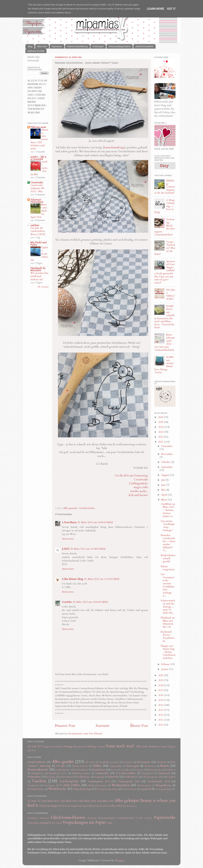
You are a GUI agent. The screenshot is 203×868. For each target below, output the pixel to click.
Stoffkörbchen (131, 777)
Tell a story (142, 747)
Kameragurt (133, 766)
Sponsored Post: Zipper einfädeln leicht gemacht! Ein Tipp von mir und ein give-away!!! (165, 272)
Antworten (68, 539)
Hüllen (97, 766)
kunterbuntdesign (114, 147)
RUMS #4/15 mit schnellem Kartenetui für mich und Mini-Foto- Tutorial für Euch (165, 317)
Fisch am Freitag (67, 806)
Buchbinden (33, 818)
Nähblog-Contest (96, 747)
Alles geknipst (127, 800)
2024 (161, 427)
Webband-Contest (158, 747)
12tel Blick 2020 (87, 801)
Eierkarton (44, 818)
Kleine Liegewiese (168, 568)
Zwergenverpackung (107, 789)
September (167, 467)
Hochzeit (92, 818)
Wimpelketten (163, 785)
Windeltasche (57, 789)
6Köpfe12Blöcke (37, 762)
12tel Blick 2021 (106, 801)
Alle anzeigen (43, 287)
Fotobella (162, 762)
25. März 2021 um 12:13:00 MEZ (102, 579)
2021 (161, 442)
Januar (165, 669)
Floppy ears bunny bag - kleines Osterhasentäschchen (168, 652)
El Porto (90, 762)
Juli (163, 480)
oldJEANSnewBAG (144, 46)
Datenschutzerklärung (77, 46)
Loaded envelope (144, 818)
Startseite (103, 726)
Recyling (51, 777)
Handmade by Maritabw (38, 269)
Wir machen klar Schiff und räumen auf (39, 276)
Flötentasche (144, 762)
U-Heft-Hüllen (70, 785)
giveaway (32, 750)
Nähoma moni (38, 127)
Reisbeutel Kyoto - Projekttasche (168, 636)
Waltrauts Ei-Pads (36, 51)
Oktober (166, 462)
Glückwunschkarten (68, 817)
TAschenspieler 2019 (153, 777)
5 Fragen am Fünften (52, 747)
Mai (164, 490)
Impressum (57, 46)
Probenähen (34, 777)
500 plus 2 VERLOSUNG (171, 294)
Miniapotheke (154, 770)
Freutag (68, 747)
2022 (161, 437)
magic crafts (141, 487)
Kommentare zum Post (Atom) (85, 734)
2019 (161, 680)
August (166, 475)
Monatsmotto (80, 747)
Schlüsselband (66, 777)
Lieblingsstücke (138, 483)
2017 (161, 690)
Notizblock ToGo (58, 773)
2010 (161, 725)
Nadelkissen (38, 773)
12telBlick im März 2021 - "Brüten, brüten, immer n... (168, 510)
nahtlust (35, 225)
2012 (161, 715)
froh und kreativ (138, 495)
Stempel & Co (48, 823)
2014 (161, 705)
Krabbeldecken (63, 770)
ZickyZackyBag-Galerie (119, 46)
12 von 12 (34, 746)
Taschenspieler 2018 (158, 781)
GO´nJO (61, 766)
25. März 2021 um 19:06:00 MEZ (90, 602)
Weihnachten (121, 785)
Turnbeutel (33, 785)
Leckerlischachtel (126, 818)
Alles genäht (63, 762)
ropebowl (146, 789)
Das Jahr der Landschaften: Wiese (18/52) (38, 231)
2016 (161, 695)
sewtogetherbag (163, 789)
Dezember (167, 446)
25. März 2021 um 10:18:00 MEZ (88, 549)
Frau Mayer (70, 522)
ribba (110, 823)
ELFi (67, 549)
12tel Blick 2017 (50, 801)
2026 (161, 417)
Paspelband (147, 773)
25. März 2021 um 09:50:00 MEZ (95, 522)
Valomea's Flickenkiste (37, 201)
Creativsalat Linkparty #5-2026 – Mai (38, 188)
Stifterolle (113, 777)
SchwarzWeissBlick (113, 806)
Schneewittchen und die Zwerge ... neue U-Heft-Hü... (168, 607)
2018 (161, 685)
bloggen (172, 747)
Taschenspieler (69, 781)
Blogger (120, 860)
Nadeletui (171, 770)
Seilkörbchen (84, 777)
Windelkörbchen (36, 789)
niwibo (68, 602)
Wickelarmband (144, 786)
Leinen (140, 770)
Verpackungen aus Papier (84, 822)
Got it (171, 9)
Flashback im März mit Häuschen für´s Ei (168, 622)
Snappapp (99, 777)
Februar (166, 664)
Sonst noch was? (120, 746)
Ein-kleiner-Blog (74, 579)
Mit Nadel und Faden (38, 244)
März (164, 500)
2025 (161, 422)
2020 (161, 675)
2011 (161, 720)
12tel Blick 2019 (69, 801)
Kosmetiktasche (38, 770)
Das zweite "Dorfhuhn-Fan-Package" (168, 526)
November (167, 454)
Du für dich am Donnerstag (131, 475)
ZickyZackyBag (82, 789)
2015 (161, 700)
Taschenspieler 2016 (128, 781)
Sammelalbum (33, 823)
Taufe (59, 823)
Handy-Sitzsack (80, 766)
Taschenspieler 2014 (99, 781)
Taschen (39, 781)
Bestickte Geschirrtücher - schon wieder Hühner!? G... (168, 543)
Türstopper (49, 785)
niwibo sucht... (139, 491)
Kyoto (114, 770)
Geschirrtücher (87, 508)
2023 (161, 432)
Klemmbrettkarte (107, 818)
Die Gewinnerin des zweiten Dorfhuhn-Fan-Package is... (168, 585)
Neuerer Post (65, 726)
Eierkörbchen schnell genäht (168, 558)
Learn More (156, 9)
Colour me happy (48, 806)
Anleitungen (98, 46)
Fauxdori (128, 762)
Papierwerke (165, 817)
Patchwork (164, 773)
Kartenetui (150, 766)
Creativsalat (141, 479)
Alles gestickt (70, 508)
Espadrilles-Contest (109, 762)
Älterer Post (139, 726)
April (164, 495)
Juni (164, 485)
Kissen (165, 766)
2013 (161, 710)
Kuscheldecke (81, 770)
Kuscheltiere (99, 770)
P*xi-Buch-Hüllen (126, 773)
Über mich (42, 46)
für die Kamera (129, 789)
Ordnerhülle (102, 773)
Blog (30, 46)
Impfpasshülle (116, 766)
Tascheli (171, 777)
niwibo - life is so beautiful (38, 158)
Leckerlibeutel (127, 770)
